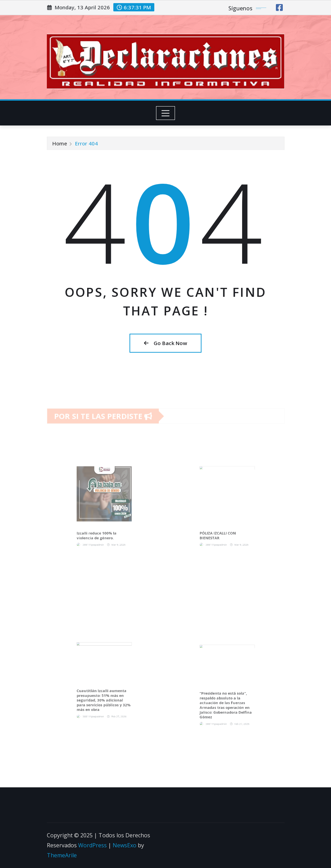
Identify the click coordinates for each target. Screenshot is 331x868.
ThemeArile (62, 855)
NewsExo (125, 845)
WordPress (92, 845)
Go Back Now (165, 343)
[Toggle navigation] (165, 113)
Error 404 (86, 145)
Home (60, 145)
